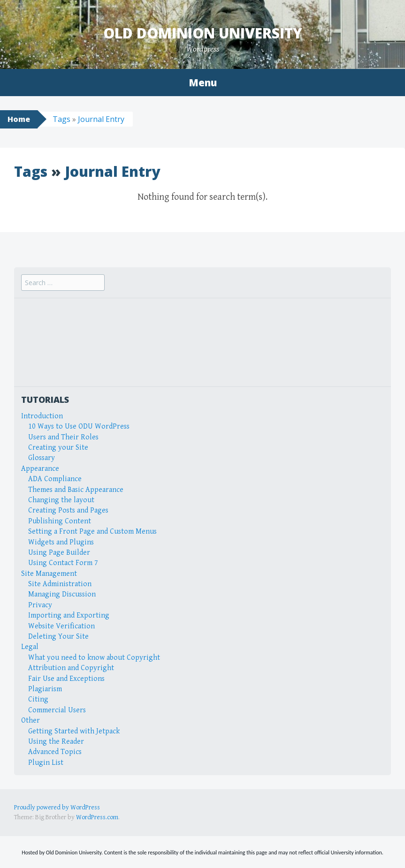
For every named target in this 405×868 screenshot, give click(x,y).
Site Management (49, 574)
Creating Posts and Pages (68, 510)
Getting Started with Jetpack (74, 731)
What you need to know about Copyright (94, 658)
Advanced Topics (55, 752)
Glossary (42, 458)
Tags (61, 119)
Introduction (42, 416)
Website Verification (61, 626)
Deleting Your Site (58, 637)
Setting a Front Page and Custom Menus (92, 532)
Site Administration (60, 584)
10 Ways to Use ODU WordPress (79, 426)
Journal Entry (101, 119)
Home (19, 119)
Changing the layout (61, 500)
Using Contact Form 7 (63, 563)
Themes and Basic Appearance (76, 490)
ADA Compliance (55, 479)
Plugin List (46, 763)
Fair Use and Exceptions (66, 679)
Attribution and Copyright (71, 668)
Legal (30, 647)
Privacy (40, 605)
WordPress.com (97, 817)
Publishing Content (60, 521)
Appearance (40, 469)
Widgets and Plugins (61, 542)
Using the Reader (56, 742)
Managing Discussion (62, 594)
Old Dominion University (203, 33)
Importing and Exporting (69, 615)
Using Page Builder (59, 553)
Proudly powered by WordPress (57, 808)
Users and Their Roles (63, 437)
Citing (38, 699)
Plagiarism (45, 689)
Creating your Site (58, 448)
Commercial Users (57, 710)
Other (31, 721)
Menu (203, 83)
